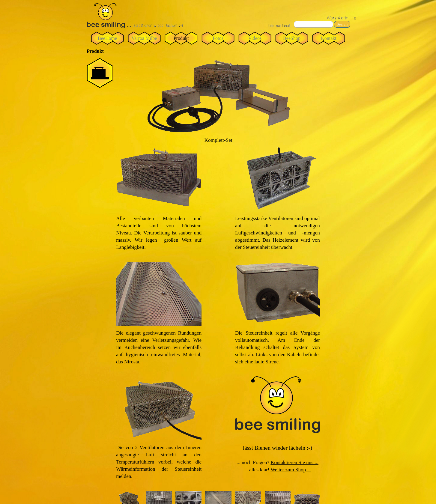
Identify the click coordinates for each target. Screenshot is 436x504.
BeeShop (292, 38)
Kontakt (329, 38)
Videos (255, 38)
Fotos (218, 38)
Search (342, 24)
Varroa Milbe (144, 38)
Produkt (181, 38)
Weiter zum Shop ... (291, 470)
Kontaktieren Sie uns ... (294, 462)
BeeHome (107, 38)
